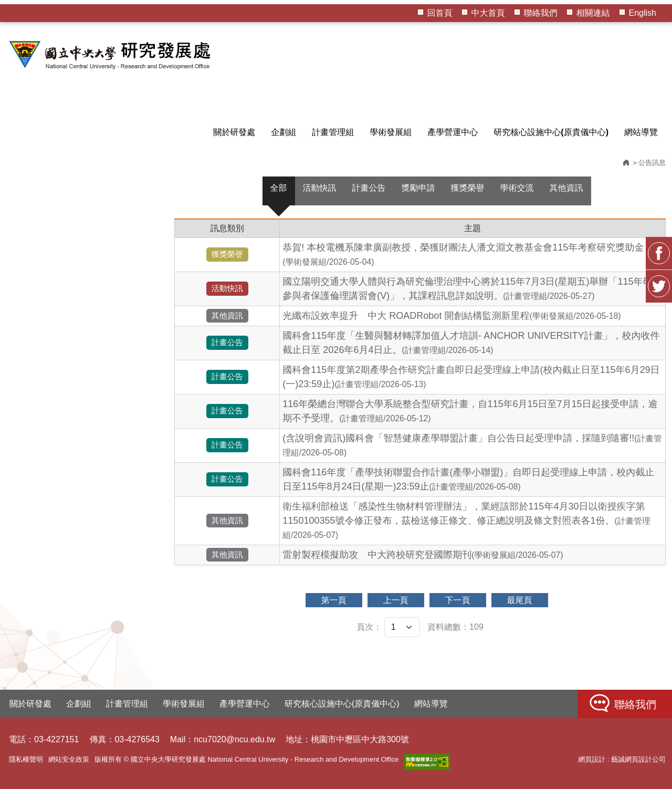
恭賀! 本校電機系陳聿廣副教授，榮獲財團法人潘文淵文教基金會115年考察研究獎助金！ (468, 254)
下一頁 (458, 600)
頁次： (369, 627)
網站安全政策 (69, 759)
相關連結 (593, 13)
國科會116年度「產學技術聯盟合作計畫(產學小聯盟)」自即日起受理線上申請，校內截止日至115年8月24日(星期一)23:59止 (468, 479)
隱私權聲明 (26, 759)
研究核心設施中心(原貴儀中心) (551, 132)
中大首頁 (488, 13)
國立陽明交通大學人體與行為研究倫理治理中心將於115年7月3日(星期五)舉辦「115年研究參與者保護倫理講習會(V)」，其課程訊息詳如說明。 (472, 289)
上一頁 (396, 600)
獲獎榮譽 (468, 188)
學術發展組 (391, 132)
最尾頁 (520, 600)
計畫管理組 (333, 132)
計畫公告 (369, 188)
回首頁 (440, 13)
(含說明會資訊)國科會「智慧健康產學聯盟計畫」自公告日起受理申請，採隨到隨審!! (472, 445)
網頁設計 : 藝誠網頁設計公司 (622, 759)
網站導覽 (641, 132)
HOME (111, 55)
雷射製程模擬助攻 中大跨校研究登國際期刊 (423, 555)
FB (659, 253)
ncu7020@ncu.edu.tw (234, 739)
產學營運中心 (453, 132)
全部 (279, 188)
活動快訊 (320, 188)
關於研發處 (234, 132)
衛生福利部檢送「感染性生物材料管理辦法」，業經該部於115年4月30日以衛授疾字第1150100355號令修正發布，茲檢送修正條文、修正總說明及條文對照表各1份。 (466, 520)
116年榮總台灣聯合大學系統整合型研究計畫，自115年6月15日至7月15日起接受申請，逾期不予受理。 (470, 411)
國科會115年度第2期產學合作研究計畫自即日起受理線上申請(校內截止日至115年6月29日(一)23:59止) (471, 377)
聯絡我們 (541, 13)
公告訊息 (652, 163)
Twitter (659, 286)
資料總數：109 (455, 627)
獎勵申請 (418, 188)
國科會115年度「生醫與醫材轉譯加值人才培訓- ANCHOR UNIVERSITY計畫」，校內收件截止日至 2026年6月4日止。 (471, 343)
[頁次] (402, 627)
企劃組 (283, 132)
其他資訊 (566, 188)
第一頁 (334, 600)
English (643, 13)
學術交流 (517, 188)
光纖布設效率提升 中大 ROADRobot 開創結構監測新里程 (451, 316)
